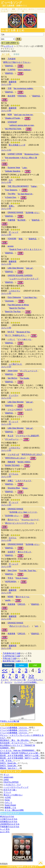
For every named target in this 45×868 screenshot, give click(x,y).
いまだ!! (28, 409)
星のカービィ (13, 520)
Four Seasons (11, 190)
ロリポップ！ (32, 867)
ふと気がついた (15, 364)
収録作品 (9, 66)
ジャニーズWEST (15, 409)
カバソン (31, 9)
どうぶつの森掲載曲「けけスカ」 (14, 728)
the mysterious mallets (23, 88)
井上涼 (10, 436)
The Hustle (24, 378)
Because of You (23, 332)
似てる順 (6, 54)
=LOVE (8, 797)
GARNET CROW (15, 154)
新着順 (16, 54)
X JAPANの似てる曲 (11, 656)
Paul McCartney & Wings (18, 305)
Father (34, 186)
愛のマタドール (22, 597)
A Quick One (11, 197)
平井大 (10, 578)
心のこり (8, 802)
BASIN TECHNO (12, 465)
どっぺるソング (11, 3)
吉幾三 (10, 481)
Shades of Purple (13, 118)
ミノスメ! (40, 9)
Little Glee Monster (16, 268)
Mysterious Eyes (31, 154)
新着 (13, 10)
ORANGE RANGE (15, 212)
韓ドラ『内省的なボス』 (16, 335)
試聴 (20, 66)
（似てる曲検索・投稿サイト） (14, 6)
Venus (25, 488)
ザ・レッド (14, 232)
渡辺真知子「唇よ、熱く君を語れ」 (15, 740)
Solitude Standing (13, 171)
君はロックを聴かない (13, 795)
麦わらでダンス (24, 552)
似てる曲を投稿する (10, 43)
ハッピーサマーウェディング (16, 787)
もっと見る (5, 829)
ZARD (6, 780)
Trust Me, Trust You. (28, 571)
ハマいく (11, 339)
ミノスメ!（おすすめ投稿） (26, 682)
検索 (18, 39)
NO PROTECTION (13, 129)
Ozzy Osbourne (14, 297)
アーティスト (22, 10)
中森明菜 (11, 220)
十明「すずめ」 (7, 761)
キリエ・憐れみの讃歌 (14, 810)
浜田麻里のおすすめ (9, 822)
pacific (8, 600)
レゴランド (9, 46)
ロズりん (13, 538)
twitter (22, 665)
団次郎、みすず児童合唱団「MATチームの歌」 (20, 756)
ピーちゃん (14, 474)
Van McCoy (12, 378)
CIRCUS (21, 604)
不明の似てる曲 (9, 658)
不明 (9, 88)
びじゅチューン (12, 439)
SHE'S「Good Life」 (9, 763)
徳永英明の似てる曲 (11, 661)
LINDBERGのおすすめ (10, 824)
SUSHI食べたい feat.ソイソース (23, 512)
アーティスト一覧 (18, 680)
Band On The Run (17, 308)
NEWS (10, 597)
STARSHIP (12, 122)
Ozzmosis (9, 301)
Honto (7, 800)
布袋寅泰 (11, 604)
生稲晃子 (11, 552)
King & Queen (22, 578)
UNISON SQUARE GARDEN (20, 275)
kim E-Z (11, 332)
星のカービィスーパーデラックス (20, 523)
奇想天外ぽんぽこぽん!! (32, 454)
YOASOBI (12, 239)
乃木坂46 (12, 59)
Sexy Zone (12, 570)
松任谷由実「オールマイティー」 (14, 743)
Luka (25, 168)
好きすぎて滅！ (10, 790)
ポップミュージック (29, 371)
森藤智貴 (13, 82)
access (11, 246)
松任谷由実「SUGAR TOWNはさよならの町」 (20, 753)
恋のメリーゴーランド (19, 626)
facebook (8, 665)
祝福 (21, 239)
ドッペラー (14, 395)
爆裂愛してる (10, 808)
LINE (35, 665)
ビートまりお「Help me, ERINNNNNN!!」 (18, 750)
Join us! (29, 268)
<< (5, 670)
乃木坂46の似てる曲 (11, 653)
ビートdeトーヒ (24, 339)
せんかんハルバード (30, 520)
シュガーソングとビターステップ (24, 279)
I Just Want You (30, 297)
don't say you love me (23, 115)
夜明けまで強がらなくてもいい (17, 62)
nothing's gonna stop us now (22, 125)
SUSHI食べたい (32, 213)
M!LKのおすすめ (7, 817)
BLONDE (22, 220)
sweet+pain (8, 777)
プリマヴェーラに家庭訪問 (27, 436)
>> (31, 676)
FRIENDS (22, 96)
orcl (36, 626)
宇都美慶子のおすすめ (10, 827)
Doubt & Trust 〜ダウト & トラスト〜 (25, 249)
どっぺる (4, 10)
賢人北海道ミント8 (17, 145)
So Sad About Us (25, 194)
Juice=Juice (13, 371)
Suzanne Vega (14, 168)
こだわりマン (15, 291)
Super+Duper (10, 805)
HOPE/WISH (11, 582)
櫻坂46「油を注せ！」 (10, 768)
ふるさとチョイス (23, 481)
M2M (10, 115)
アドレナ (7, 792)
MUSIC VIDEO (24, 462)
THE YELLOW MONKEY (18, 186)
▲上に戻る (5, 832)
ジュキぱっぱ (13, 454)
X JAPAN (12, 70)
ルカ (11, 180)
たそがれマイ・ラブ (12, 785)
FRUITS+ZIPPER (11, 782)
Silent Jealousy (24, 70)
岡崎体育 (11, 462)
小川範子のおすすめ (9, 819)
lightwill (20, 867)
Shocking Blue (14, 488)
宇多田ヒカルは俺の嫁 (10, 721)
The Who (11, 194)
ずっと (6, 775)
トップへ (5, 680)
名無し (12, 206)
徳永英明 (11, 96)
